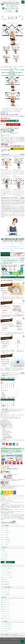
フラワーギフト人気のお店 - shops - (6, 626)
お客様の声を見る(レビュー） (14, 133)
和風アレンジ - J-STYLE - (5, 544)
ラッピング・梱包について (5, 554)
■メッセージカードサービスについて (6, 422)
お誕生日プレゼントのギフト (5, 602)
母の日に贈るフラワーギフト (5, 609)
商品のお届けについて (4, 559)
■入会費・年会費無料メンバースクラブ (6, 426)
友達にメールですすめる (6, 135)
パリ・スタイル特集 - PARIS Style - (6, 624)
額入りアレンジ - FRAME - (5, 537)
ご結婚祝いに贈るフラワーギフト (6, 600)
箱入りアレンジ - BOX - (4, 535)
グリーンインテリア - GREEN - (5, 542)
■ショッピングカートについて (5, 421)
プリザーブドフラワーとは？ (5, 570)
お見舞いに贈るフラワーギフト (5, 618)
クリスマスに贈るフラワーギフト (6, 616)
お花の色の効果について (4, 580)
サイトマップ (21, 636)
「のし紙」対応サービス (4, 557)
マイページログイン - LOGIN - (5, 590)
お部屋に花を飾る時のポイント (5, 582)
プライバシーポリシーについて (6, 636)
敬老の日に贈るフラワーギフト (5, 611)
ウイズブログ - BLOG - (4, 631)
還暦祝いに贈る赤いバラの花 (5, 605)
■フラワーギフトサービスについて (6, 423)
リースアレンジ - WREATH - (5, 533)
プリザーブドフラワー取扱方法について (7, 573)
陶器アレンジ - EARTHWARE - (5, 540)
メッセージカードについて (5, 552)
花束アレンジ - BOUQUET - (5, 530)
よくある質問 (3, 550)
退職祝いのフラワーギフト (5, 607)
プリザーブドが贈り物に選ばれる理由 (6, 568)
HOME (2, 635)
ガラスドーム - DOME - (4, 528)
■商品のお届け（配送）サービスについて (7, 425)
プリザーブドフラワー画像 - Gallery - (6, 629)
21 (4, 406)
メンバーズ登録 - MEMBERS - (5, 594)
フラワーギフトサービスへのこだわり (6, 575)
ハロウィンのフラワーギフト (5, 614)
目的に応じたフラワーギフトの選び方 (6, 577)
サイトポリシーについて (14, 635)
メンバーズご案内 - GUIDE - (5, 592)
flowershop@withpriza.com (8, 437)
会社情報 (6, 635)
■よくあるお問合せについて (5, 420)
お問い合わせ (15, 636)
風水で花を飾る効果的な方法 (5, 584)
